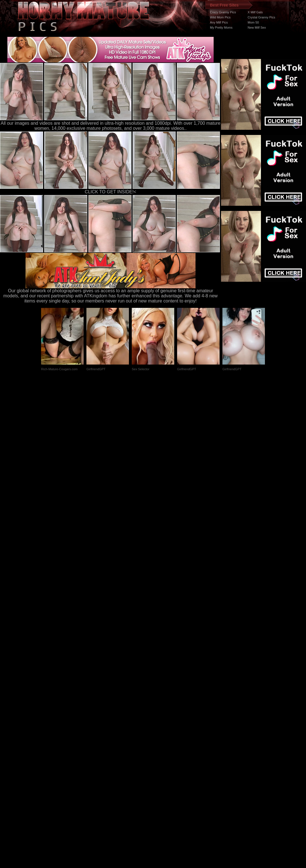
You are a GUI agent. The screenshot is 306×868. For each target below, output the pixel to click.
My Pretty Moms (221, 27)
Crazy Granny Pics (223, 12)
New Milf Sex (257, 27)
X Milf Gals (255, 12)
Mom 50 (253, 22)
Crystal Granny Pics (261, 17)
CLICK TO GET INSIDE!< (110, 192)
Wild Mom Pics (220, 17)
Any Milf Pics (219, 22)
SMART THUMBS (163, 761)
